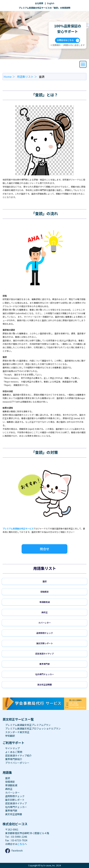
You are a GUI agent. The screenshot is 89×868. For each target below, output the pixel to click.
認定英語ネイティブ (44, 654)
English (51, 3)
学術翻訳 (10, 736)
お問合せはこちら (68, 40)
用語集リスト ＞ (27, 77)
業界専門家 (45, 664)
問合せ (45, 549)
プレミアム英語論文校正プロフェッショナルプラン (33, 728)
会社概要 (39, 3)
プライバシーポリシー (17, 763)
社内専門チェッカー (45, 674)
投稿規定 (45, 592)
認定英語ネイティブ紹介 (18, 755)
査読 (45, 581)
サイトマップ (12, 748)
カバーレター (45, 623)
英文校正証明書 (45, 685)
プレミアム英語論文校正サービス (18, 528)
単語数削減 (45, 602)
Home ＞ (9, 77)
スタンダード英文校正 (17, 732)
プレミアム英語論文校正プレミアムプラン (28, 725)
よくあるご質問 (14, 752)
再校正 (45, 612)
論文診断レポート (45, 643)
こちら (21, 844)
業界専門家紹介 (14, 759)
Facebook (14, 851)
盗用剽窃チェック (45, 633)
